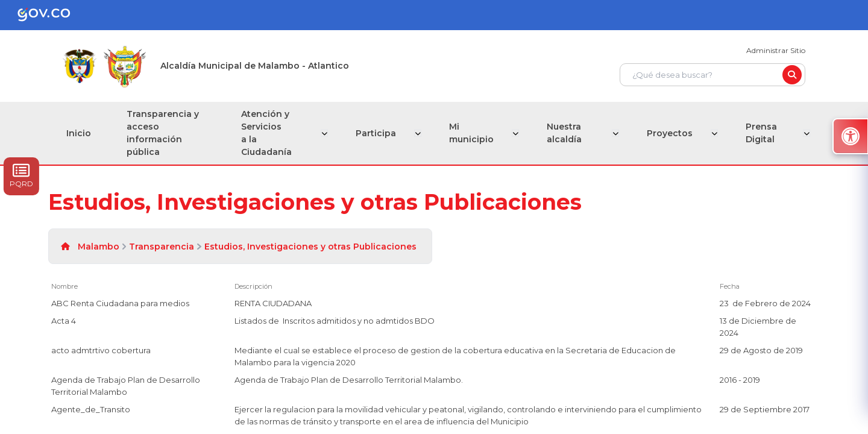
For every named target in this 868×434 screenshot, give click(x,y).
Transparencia (162, 247)
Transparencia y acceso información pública (163, 133)
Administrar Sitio (776, 50)
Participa (379, 133)
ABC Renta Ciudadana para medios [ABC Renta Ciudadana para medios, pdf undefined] (120, 303)
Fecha (730, 286)
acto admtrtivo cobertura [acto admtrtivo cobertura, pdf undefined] (101, 350)
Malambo (99, 247)
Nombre (64, 286)
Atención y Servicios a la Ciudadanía (269, 133)
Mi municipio (473, 133)
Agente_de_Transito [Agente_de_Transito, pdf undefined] (91, 409)
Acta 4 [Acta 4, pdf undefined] (64, 321)
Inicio (79, 133)
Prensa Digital (761, 133)
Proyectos (670, 133)
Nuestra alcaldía (565, 133)
